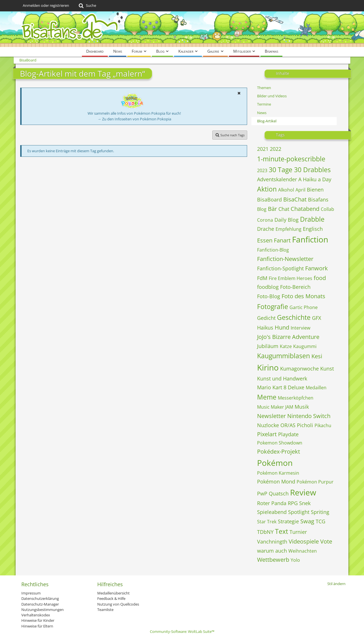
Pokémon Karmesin (278, 473)
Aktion (267, 189)
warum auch (272, 551)
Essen (265, 240)
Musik (302, 407)
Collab (327, 209)
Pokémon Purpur (315, 482)
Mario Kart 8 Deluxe (281, 387)
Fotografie (273, 306)
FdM (262, 278)
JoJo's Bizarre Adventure (288, 337)
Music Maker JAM (275, 407)
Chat (284, 209)
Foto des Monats (303, 296)
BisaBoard (269, 199)
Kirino (268, 367)
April (300, 190)
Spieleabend (272, 512)
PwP (262, 493)
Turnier (298, 532)
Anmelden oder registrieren (46, 5)
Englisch (313, 229)
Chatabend (305, 209)
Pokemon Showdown (280, 443)
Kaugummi (305, 346)
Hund (282, 327)
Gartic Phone (304, 307)
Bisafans (318, 199)
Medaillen (316, 388)
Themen (264, 88)
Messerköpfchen (296, 398)
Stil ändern (336, 584)
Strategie (288, 521)
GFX (317, 318)
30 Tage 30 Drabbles (300, 170)
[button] (239, 93)
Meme (267, 397)
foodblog (268, 287)
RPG (293, 503)
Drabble (312, 219)
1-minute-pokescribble (291, 159)
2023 (262, 170)
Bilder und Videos (272, 96)
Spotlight (299, 512)
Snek (305, 503)
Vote (326, 541)
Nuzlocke (268, 425)
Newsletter (271, 416)
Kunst (327, 369)
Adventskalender (277, 179)
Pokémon (275, 463)
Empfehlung (288, 229)
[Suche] (87, 6)
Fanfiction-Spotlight (280, 268)
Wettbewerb (273, 560)
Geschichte (294, 317)
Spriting (320, 512)
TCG (320, 521)
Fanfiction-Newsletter (285, 259)
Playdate (288, 434)
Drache (266, 229)
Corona (265, 220)
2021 (263, 149)
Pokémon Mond (276, 481)
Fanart (282, 240)
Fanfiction (310, 239)
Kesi (317, 356)
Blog (262, 209)
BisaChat (295, 199)
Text (282, 531)
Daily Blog (287, 220)
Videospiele (304, 541)
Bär (272, 209)
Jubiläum (268, 346)
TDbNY (265, 532)
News (262, 113)
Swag (307, 521)
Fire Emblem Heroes (290, 278)
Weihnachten (303, 551)
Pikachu (323, 425)
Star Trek (267, 522)
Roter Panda (272, 503)
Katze (286, 346)
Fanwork (317, 268)
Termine (264, 104)
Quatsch (279, 493)
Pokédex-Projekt (279, 451)
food (320, 278)
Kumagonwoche (299, 369)
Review (303, 492)
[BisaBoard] (182, 29)
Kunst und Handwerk (282, 378)
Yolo (295, 560)
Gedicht (266, 318)
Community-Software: (182, 631)
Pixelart (267, 434)
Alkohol (286, 190)
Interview (300, 328)
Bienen (315, 190)
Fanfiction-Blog (273, 250)
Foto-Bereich (295, 287)
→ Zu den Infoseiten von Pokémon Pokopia (134, 119)
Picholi (305, 425)
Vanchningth (272, 542)
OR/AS (288, 425)
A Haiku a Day (315, 179)
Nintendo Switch (309, 416)
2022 (276, 149)
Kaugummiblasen (284, 356)
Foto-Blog (269, 296)
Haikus (265, 328)
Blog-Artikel (267, 121)
